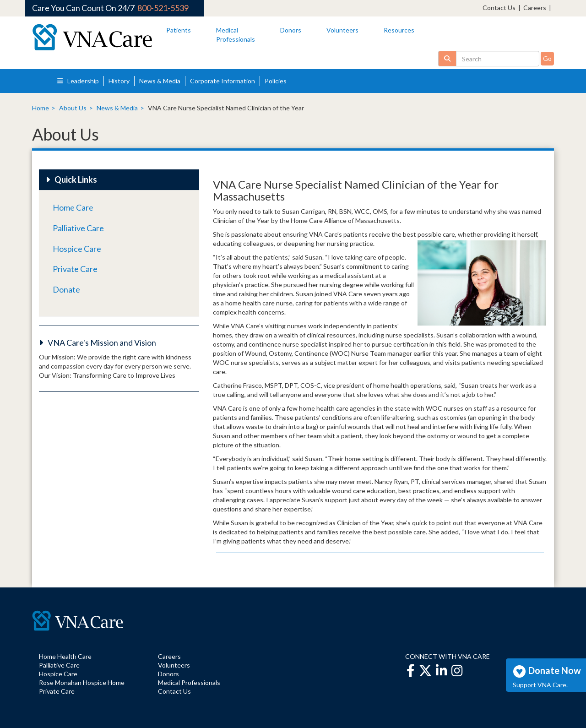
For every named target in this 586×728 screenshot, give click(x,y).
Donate (66, 289)
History (119, 81)
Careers (535, 8)
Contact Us (499, 8)
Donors (291, 30)
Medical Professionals (189, 682)
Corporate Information (222, 81)
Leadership (78, 81)
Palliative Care (78, 228)
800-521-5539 (163, 8)
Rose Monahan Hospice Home (82, 682)
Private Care (75, 269)
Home (41, 108)
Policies (276, 81)
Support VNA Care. (540, 685)
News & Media (160, 81)
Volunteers (342, 30)
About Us (73, 108)
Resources (399, 30)
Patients (179, 30)
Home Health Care (65, 656)
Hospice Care (77, 249)
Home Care (73, 207)
